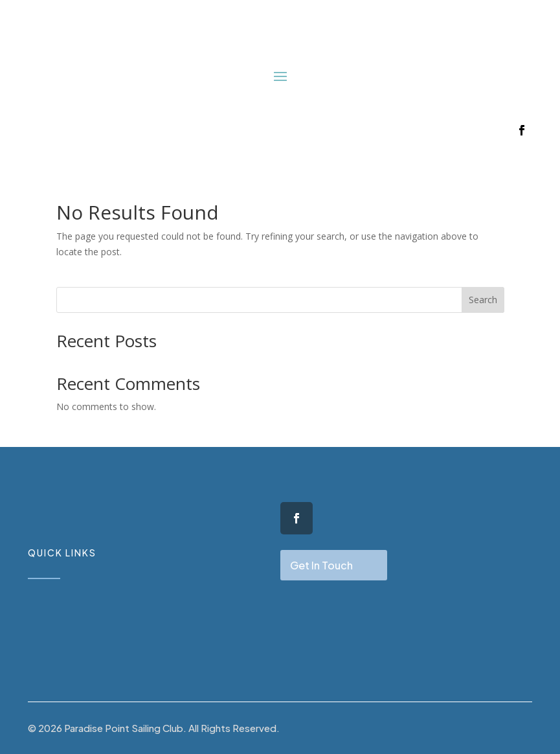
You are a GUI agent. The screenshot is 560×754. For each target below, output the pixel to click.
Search (483, 300)
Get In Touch (321, 565)
